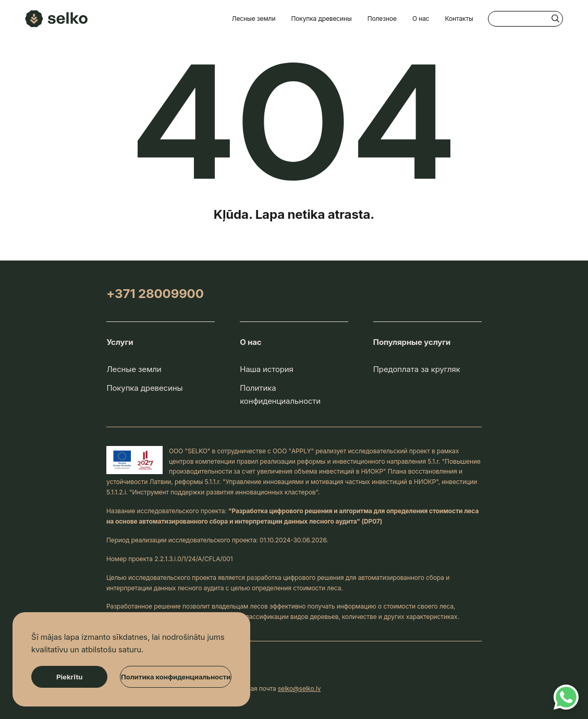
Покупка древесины (321, 18)
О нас (421, 18)
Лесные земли (254, 18)
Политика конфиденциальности (280, 394)
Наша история (267, 369)
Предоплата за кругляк (417, 369)
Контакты (459, 18)
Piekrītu (69, 677)
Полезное (382, 18)
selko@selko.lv (299, 689)
